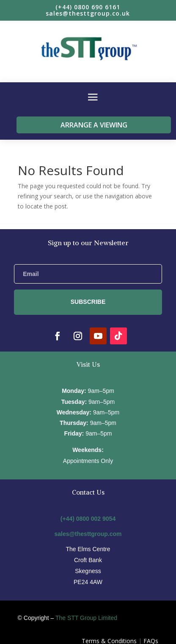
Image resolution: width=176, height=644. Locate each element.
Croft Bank (88, 560)
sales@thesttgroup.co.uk (88, 13)
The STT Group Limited (86, 618)
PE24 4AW (88, 582)
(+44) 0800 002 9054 (88, 519)
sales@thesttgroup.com (88, 534)
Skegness (88, 571)
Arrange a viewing (94, 125)
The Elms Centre (88, 549)
